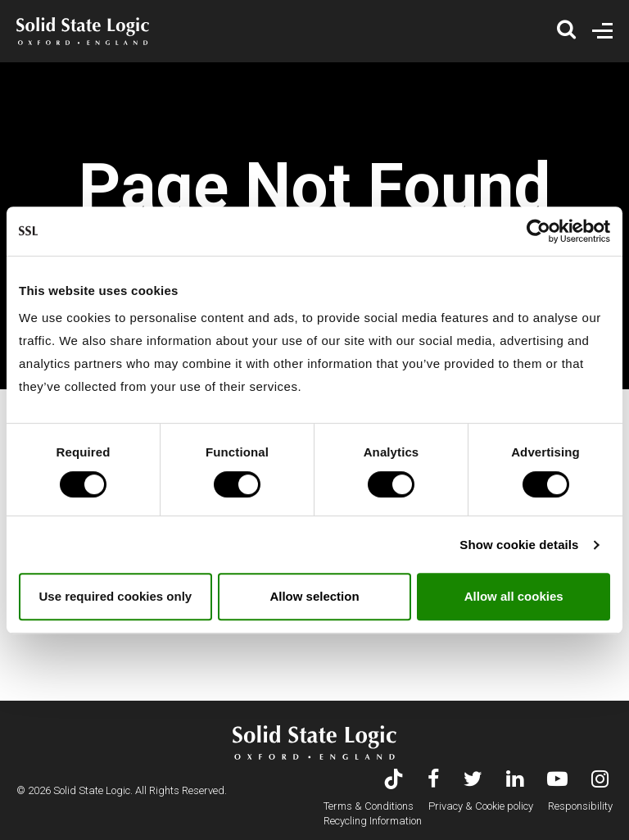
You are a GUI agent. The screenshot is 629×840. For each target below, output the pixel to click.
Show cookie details (519, 545)
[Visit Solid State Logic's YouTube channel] (557, 781)
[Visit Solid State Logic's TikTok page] (394, 781)
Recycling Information (373, 821)
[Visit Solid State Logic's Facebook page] (434, 781)
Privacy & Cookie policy (481, 806)
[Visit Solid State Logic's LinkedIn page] (515, 781)
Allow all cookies (514, 596)
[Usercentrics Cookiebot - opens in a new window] (538, 231)
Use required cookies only (115, 596)
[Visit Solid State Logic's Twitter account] (473, 781)
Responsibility (580, 806)
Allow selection (314, 596)
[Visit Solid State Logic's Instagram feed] (600, 781)
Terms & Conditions (369, 806)
